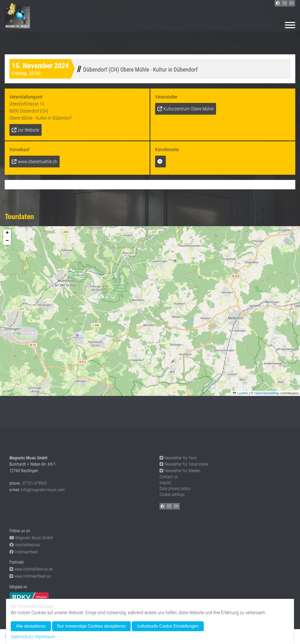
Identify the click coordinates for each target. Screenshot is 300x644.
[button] (7, 233)
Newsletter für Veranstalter (184, 464)
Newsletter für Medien (180, 471)
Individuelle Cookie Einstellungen (168, 626)
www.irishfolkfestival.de (31, 569)
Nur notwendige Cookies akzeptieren (91, 626)
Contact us (169, 477)
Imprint (165, 483)
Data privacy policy (175, 488)
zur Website (29, 130)
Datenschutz (22, 637)
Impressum (45, 637)
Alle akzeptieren (31, 626)
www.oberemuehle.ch (38, 162)
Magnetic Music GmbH (31, 538)
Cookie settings (172, 494)
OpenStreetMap (267, 393)
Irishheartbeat (24, 552)
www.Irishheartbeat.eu (30, 576)
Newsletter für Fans (178, 458)
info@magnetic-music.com (43, 490)
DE (169, 506)
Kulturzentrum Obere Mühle (189, 109)
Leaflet (240, 393)
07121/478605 (35, 483)
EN (176, 506)
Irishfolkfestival (25, 545)
